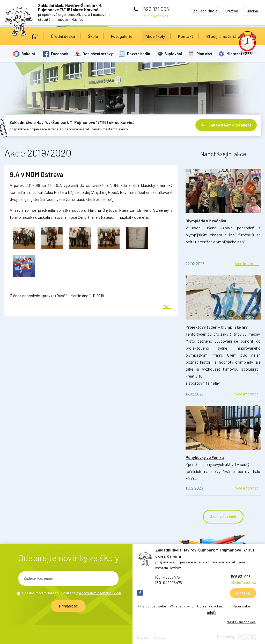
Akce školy (155, 36)
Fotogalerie (122, 36)
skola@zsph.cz (156, 16)
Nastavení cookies (241, 622)
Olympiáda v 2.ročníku (206, 221)
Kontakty (243, 593)
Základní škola (201, 11)
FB (140, 593)
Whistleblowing (182, 606)
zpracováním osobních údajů (99, 593)
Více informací (247, 263)
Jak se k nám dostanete (230, 124)
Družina (229, 11)
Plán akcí (205, 54)
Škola (93, 36)
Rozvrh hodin (139, 54)
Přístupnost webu (152, 606)
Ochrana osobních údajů (211, 609)
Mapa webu (241, 606)
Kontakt (186, 36)
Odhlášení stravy (98, 54)
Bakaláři (29, 54)
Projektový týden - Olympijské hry (217, 327)
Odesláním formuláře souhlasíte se (72, 593)
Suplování (174, 54)
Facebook (60, 54)
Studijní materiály (223, 36)
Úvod (35, 36)
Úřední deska (63, 36)
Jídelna (251, 11)
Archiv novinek (223, 516)
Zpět (167, 306)
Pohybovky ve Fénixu (205, 457)
